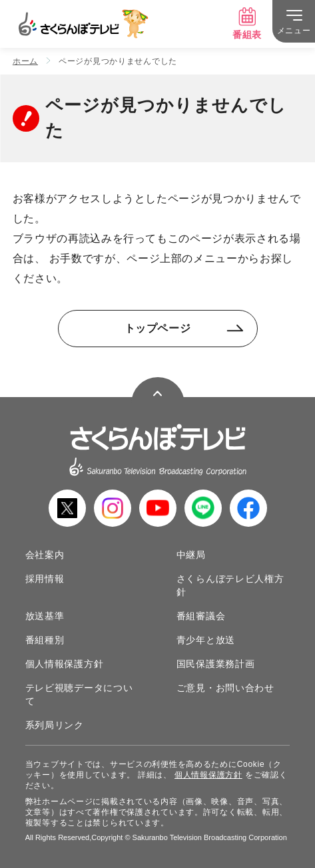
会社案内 (45, 555)
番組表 (247, 23)
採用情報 (45, 579)
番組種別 (45, 640)
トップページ (184, 328)
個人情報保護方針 (65, 664)
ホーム (25, 61)
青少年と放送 (206, 640)
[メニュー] (294, 21)
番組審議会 (201, 616)
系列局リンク (55, 725)
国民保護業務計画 (216, 664)
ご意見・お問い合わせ (225, 688)
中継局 (191, 555)
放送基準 (45, 616)
